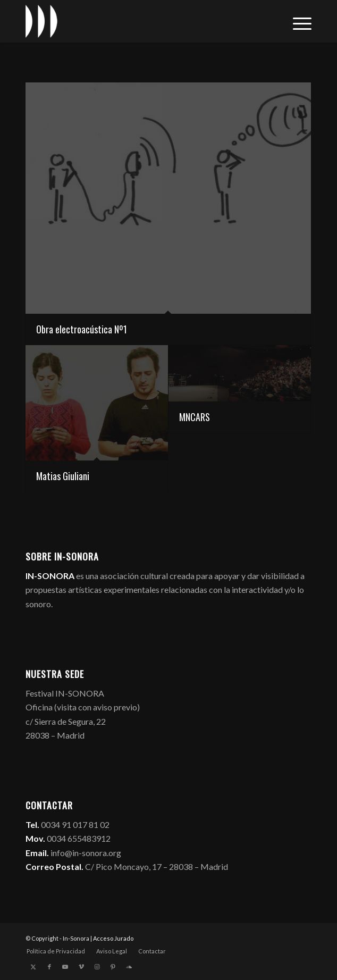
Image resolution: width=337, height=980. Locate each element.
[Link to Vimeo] (81, 967)
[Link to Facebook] (49, 967)
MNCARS (195, 417)
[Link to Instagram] (97, 967)
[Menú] (297, 21)
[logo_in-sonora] (140, 21)
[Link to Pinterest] (113, 967)
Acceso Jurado (113, 938)
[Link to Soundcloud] (129, 967)
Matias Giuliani (63, 476)
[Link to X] (33, 967)
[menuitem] (297, 21)
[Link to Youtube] (65, 967)
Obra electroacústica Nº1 (82, 329)
